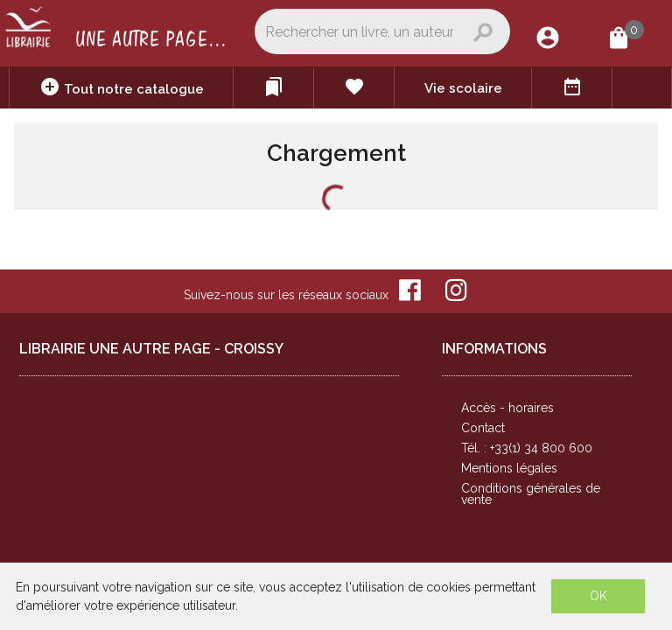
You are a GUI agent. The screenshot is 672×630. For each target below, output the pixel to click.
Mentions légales (509, 468)
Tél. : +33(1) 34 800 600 (527, 448)
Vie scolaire (463, 88)
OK (598, 596)
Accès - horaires (507, 408)
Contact (483, 428)
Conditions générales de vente (531, 494)
